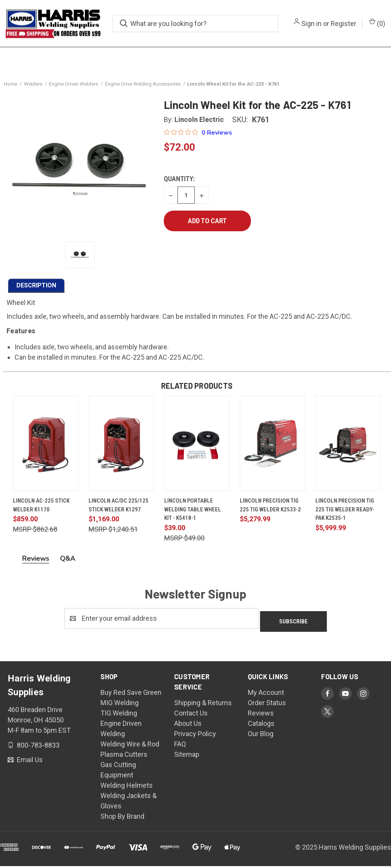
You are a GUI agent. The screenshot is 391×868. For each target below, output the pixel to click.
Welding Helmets (127, 787)
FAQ (180, 746)
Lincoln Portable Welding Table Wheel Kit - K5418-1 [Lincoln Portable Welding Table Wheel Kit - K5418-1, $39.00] (193, 515)
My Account (266, 694)
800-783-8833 (37, 747)
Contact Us (191, 715)
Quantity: (179, 184)
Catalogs (261, 725)
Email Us (29, 762)
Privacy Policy (195, 736)
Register (343, 24)
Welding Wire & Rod (130, 746)
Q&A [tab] (68, 563)
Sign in (311, 24)
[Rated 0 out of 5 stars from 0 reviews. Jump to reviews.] (198, 138)
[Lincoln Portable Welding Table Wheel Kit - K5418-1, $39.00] (197, 449)
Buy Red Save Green (131, 694)
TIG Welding (119, 715)
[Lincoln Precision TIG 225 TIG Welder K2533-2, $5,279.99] (272, 449)
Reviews (261, 715)
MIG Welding (120, 705)
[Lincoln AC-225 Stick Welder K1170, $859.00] (46, 449)
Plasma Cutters (124, 756)
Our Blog (261, 736)
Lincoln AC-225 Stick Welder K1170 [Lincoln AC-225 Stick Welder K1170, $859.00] (41, 510)
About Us (188, 725)
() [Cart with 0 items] (377, 23)
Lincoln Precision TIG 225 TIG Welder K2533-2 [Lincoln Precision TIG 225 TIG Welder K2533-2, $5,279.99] (270, 510)
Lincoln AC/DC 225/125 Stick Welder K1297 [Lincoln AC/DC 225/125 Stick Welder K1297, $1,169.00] (119, 510)
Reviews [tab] (36, 563)
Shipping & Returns (203, 705)
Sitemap (187, 756)
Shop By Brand (122, 818)
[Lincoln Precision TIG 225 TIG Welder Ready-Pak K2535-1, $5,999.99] (348, 449)
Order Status (267, 705)
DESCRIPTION (36, 290)
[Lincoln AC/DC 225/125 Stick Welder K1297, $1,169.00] (121, 449)
